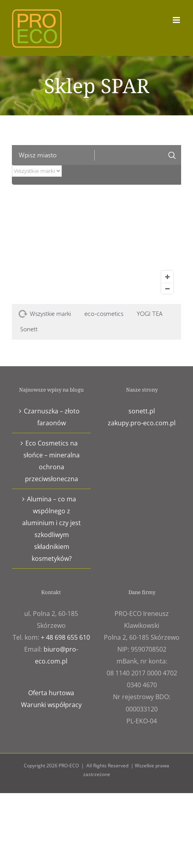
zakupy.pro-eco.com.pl (142, 423)
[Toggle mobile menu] (177, 20)
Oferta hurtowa (51, 693)
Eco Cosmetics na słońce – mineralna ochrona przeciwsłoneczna (52, 461)
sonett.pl (142, 411)
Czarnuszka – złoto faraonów (52, 417)
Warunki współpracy (51, 705)
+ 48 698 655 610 (65, 637)
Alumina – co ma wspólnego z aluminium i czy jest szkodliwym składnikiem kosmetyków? (52, 529)
